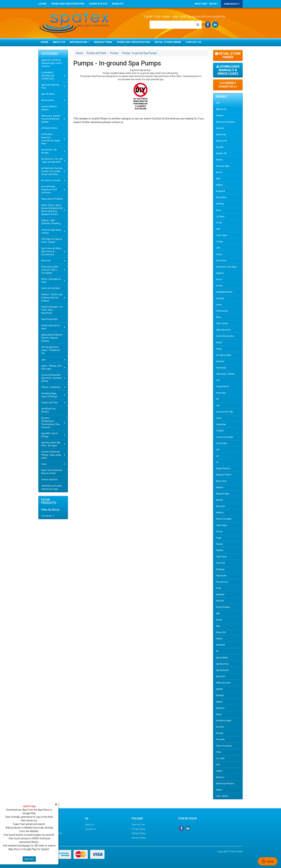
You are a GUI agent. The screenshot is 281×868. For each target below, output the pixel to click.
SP (217, 651)
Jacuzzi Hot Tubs (225, 412)
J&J (218, 405)
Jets (43, 360)
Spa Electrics (222, 664)
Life (218, 450)
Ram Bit (220, 601)
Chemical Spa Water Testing (51, 231)
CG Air (219, 223)
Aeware (220, 115)
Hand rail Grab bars (51, 288)
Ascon (219, 172)
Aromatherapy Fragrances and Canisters (49, 190)
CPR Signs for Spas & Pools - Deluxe (52, 241)
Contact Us (193, 42)
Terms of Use (138, 825)
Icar (218, 380)
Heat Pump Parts (49, 319)
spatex (219, 702)
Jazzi (219, 418)
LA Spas (220, 431)
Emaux (219, 286)
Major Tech (221, 481)
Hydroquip (221, 368)
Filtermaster (222, 311)
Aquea (219, 160)
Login (42, 4)
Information (80, 42)
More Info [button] (29, 859)
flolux (219, 317)
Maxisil (219, 500)
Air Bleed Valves (49, 128)
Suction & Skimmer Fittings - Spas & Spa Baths (51, 455)
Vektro (219, 771)
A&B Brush (221, 109)
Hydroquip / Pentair (225, 374)
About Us (59, 42)
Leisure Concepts (225, 437)
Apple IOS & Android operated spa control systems (51, 63)
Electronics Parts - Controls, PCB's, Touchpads (50, 270)
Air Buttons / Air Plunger (49, 151)
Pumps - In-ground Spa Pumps (140, 53)
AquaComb (221, 141)
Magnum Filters (224, 475)
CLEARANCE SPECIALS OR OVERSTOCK (48, 76)
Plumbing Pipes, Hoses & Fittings (49, 395)
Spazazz (220, 708)
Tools (44, 464)
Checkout (232, 4)
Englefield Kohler (224, 292)
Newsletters (103, 42)
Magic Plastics (223, 468)
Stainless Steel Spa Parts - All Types (51, 444)
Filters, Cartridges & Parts (51, 281)
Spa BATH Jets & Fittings (49, 435)
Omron (219, 532)
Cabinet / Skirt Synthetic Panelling (51, 222)
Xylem (219, 790)
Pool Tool (220, 563)
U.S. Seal (220, 758)
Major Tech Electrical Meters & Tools (52, 472)
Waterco (220, 777)
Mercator (220, 506)
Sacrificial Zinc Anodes (49, 410)
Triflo (218, 752)
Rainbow (220, 595)
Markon (220, 487)
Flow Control (222, 324)
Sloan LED (221, 632)
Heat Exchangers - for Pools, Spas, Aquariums (52, 310)
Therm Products (224, 746)
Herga (219, 349)
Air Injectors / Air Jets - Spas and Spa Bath (52, 160)
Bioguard (220, 191)
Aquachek (221, 135)
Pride (218, 588)
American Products (226, 122)
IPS (217, 399)
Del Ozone (221, 261)
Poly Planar (221, 557)
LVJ (218, 456)
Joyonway (221, 424)
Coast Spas (222, 235)
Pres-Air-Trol (222, 582)
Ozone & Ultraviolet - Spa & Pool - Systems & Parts (52, 378)
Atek (218, 179)
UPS (218, 765)
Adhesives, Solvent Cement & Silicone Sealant (51, 119)
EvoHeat (220, 298)
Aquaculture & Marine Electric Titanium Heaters (52, 338)
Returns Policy (139, 838)
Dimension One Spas (226, 267)
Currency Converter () (228, 85)
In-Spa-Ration (222, 386)
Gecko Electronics (225, 336)
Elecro (219, 279)
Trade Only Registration (67, 4)
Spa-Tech (220, 676)
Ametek (220, 128)
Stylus (219, 714)
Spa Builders (222, 658)
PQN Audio (221, 576)
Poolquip (220, 569)
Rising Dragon (223, 607)
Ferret (219, 305)
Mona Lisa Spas (224, 519)
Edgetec (220, 273)
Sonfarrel (220, 645)
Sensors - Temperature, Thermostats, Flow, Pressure (51, 423)
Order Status (98, 4)
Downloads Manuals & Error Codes (228, 70)
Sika (218, 626)
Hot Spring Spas (224, 355)
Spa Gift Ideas (48, 94)
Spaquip (220, 695)
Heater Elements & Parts (50, 327)
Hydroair (220, 361)
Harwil (219, 343)
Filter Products (49, 501)
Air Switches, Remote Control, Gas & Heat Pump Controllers (52, 171)
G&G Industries (223, 330)
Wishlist (118, 4)
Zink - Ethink (222, 796)
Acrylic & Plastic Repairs (49, 108)
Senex (219, 620)
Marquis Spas (223, 494)
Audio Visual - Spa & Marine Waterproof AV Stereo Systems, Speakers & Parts (52, 210)
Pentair (219, 544)
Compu (219, 242)
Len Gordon (222, 443)
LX (217, 462)
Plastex (220, 550)
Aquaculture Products (52, 199)
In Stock (49, 516)
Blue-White (221, 197)
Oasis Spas (222, 525)
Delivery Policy (139, 833)
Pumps (114, 53)
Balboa (219, 185)
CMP (218, 229)
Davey (219, 254)
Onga (219, 538)
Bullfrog (220, 204)
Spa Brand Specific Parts (50, 86)
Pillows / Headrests (51, 387)
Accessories (48, 100)
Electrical (46, 261)
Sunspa (220, 733)
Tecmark (220, 739)
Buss (219, 210)
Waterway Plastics (225, 784)
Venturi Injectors (49, 480)
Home (44, 42)
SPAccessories (223, 683)
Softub (219, 639)
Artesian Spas (223, 166)
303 (218, 103)
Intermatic (221, 393)
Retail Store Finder (168, 42)
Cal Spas (220, 216)
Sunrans (220, 727)
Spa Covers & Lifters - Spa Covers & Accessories (52, 251)
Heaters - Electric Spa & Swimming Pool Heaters (52, 298)
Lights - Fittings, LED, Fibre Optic (51, 367)
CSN (218, 248)
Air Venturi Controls (51, 180)
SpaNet (219, 689)
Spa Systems (222, 670)
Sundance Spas (224, 721)
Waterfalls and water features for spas (52, 487)
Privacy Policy (138, 829)
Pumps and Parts (50, 403)
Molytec (220, 513)
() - (206, 4)
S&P (218, 614)
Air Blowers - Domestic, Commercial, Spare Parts (51, 139)
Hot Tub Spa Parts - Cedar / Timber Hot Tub (51, 350)
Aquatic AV (221, 153)
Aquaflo (220, 147)
